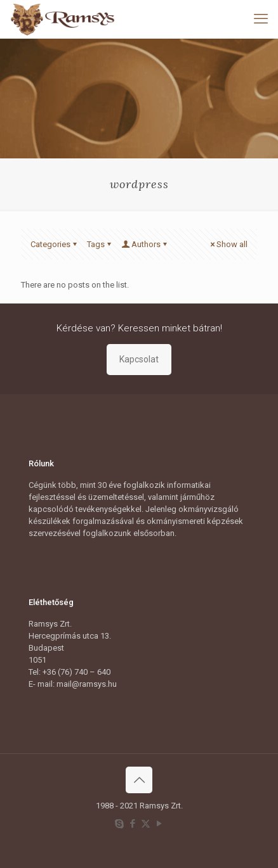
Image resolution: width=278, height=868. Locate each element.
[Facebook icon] (132, 824)
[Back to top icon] (139, 780)
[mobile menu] (261, 19)
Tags (100, 244)
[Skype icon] (119, 824)
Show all (228, 244)
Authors (145, 244)
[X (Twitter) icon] (146, 824)
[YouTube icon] (159, 824)
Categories (55, 244)
